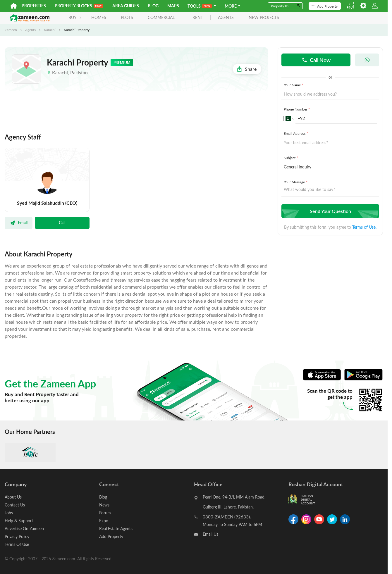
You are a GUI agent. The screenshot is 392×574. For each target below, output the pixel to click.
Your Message (296, 182)
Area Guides (126, 6)
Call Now (316, 60)
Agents (30, 30)
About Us (13, 497)
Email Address (296, 133)
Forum (105, 513)
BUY (75, 17)
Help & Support (19, 521)
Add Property (325, 6)
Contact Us (15, 505)
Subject (292, 158)
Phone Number (297, 109)
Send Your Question (330, 211)
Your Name (294, 85)
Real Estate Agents (116, 529)
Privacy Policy (17, 536)
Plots (127, 17)
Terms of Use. (364, 227)
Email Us (210, 534)
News (104, 505)
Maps (173, 6)
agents (226, 18)
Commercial (161, 17)
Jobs (9, 513)
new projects (264, 18)
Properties (34, 6)
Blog (153, 6)
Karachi (50, 30)
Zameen (11, 30)
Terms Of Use (17, 544)
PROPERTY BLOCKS (79, 6)
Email (19, 223)
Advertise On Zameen (24, 529)
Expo (104, 521)
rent (198, 18)
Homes (99, 17)
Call (62, 223)
